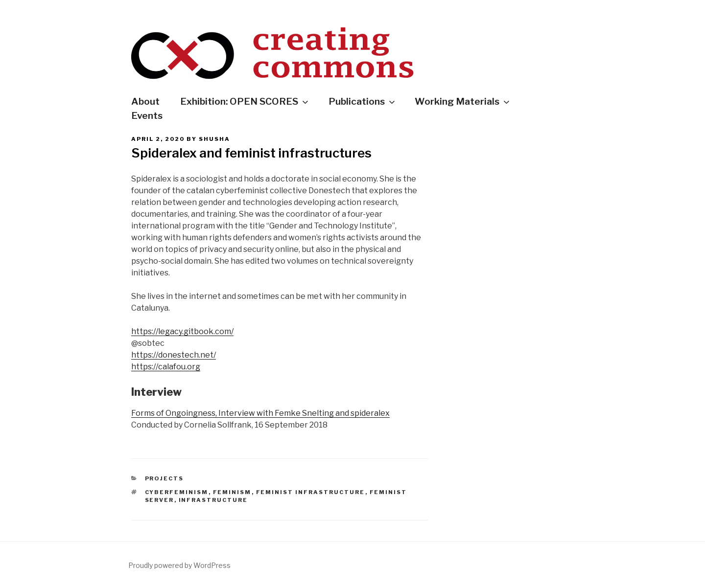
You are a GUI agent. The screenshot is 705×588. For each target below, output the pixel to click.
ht (135, 355)
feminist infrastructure (311, 492)
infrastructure (213, 500)
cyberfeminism (177, 492)
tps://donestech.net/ (178, 355)
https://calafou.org (166, 367)
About (145, 101)
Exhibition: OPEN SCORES (245, 101)
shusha (214, 139)
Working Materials (463, 101)
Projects (164, 478)
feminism (232, 492)
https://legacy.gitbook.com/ (182, 331)
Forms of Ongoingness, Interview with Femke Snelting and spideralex (260, 413)
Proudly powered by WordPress (179, 565)
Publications (363, 101)
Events (147, 115)
